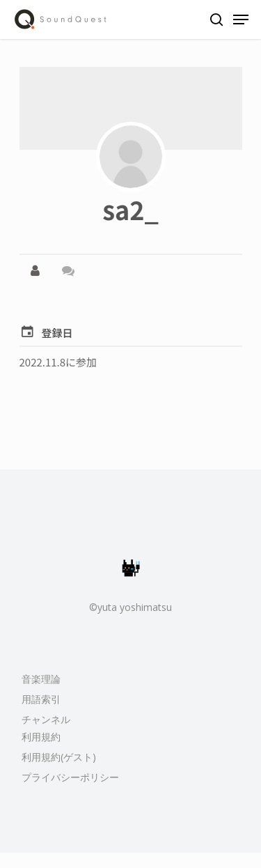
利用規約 (41, 737)
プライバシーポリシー (70, 777)
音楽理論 (41, 679)
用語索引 (41, 699)
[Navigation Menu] (241, 20)
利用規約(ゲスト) (59, 757)
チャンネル (46, 719)
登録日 (57, 333)
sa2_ (130, 209)
